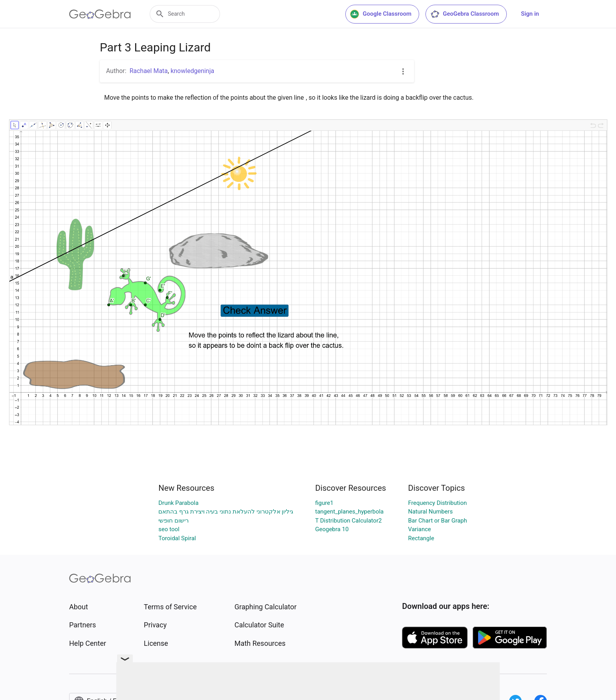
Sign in (530, 14)
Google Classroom (381, 14)
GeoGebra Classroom (465, 14)
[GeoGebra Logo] (100, 14)
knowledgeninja (192, 71)
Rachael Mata (149, 71)
